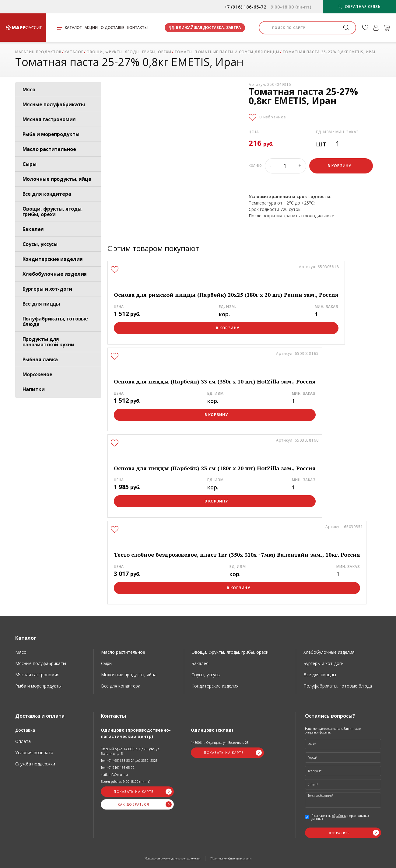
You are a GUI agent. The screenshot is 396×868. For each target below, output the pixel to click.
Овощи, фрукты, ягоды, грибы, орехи (53, 212)
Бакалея (33, 229)
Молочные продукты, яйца (57, 179)
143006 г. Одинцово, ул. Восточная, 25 (220, 743)
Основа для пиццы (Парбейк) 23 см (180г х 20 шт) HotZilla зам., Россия (215, 468)
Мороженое (37, 374)
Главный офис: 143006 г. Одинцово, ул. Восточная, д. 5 (130, 751)
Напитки (34, 389)
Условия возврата (34, 752)
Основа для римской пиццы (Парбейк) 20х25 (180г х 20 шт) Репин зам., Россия (226, 295)
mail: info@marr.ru (114, 775)
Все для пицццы (320, 675)
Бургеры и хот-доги (47, 289)
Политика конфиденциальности (231, 858)
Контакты (137, 28)
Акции (91, 28)
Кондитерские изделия (53, 259)
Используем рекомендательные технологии (172, 858)
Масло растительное (49, 149)
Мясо (29, 89)
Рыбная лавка (40, 359)
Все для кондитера (47, 194)
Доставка (25, 730)
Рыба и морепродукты (51, 134)
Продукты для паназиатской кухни (48, 342)
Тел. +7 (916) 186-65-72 (118, 768)
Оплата (23, 741)
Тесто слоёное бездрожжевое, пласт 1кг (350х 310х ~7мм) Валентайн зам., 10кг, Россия (237, 555)
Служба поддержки (35, 764)
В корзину (228, 328)
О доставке (112, 28)
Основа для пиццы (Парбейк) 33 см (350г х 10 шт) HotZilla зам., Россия (215, 381)
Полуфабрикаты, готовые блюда (55, 321)
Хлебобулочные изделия (55, 274)
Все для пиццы (41, 304)
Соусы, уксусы (40, 244)
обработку (339, 816)
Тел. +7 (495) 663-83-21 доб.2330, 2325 (129, 761)
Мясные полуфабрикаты (54, 104)
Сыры (30, 164)
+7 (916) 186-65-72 (245, 7)
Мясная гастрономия (49, 119)
